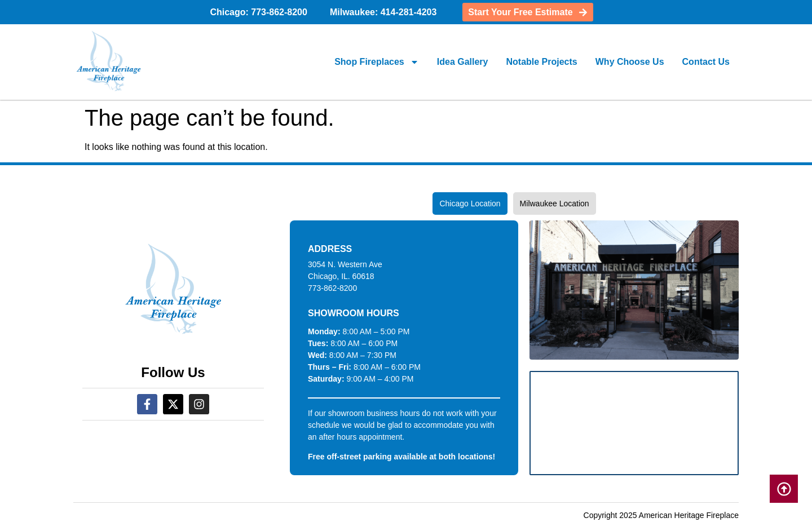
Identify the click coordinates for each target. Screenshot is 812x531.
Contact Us (706, 62)
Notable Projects (541, 62)
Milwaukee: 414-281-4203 (383, 12)
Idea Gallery (463, 62)
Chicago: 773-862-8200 (259, 12)
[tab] (470, 203)
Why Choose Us (630, 62)
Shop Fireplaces (377, 62)
